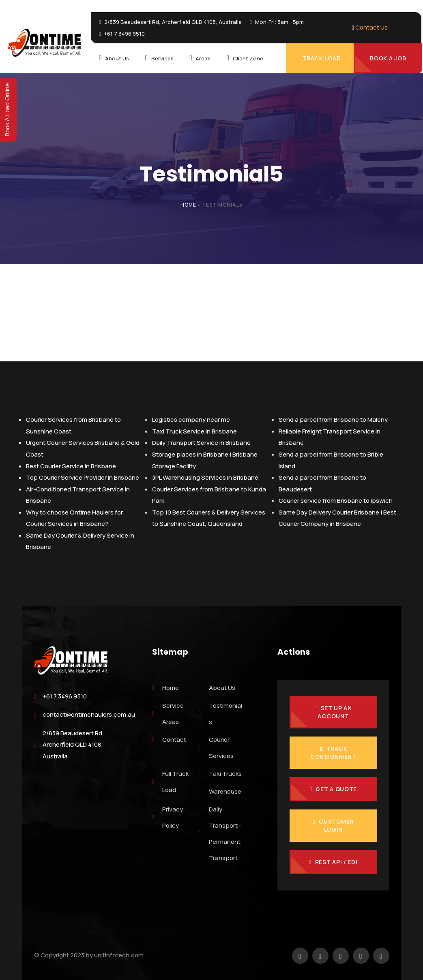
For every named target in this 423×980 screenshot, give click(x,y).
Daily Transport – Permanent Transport (220, 834)
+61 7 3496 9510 (65, 696)
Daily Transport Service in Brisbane (201, 443)
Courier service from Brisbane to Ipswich (336, 501)
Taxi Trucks (220, 774)
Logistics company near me (191, 420)
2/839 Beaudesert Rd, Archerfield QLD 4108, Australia (73, 745)
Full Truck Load (170, 782)
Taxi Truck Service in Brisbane (194, 431)
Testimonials (220, 714)
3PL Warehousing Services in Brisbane (205, 477)
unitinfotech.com (119, 955)
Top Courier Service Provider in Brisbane (83, 477)
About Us (217, 688)
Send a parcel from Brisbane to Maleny (333, 420)
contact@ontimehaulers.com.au (89, 714)
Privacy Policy (167, 817)
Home (188, 205)
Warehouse (220, 791)
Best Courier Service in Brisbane (71, 466)
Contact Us (371, 27)
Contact (169, 740)
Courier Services (216, 748)
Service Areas (168, 714)
